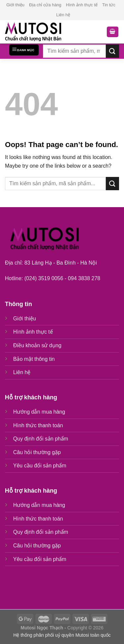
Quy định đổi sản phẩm (41, 439)
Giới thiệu (15, 5)
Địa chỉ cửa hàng (45, 5)
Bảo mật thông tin (34, 359)
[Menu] (24, 50)
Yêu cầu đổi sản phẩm (40, 466)
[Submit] (112, 51)
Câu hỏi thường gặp (37, 452)
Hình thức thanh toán (38, 425)
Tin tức (109, 5)
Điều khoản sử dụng (37, 345)
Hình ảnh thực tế (82, 5)
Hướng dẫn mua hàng (39, 412)
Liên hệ (63, 15)
